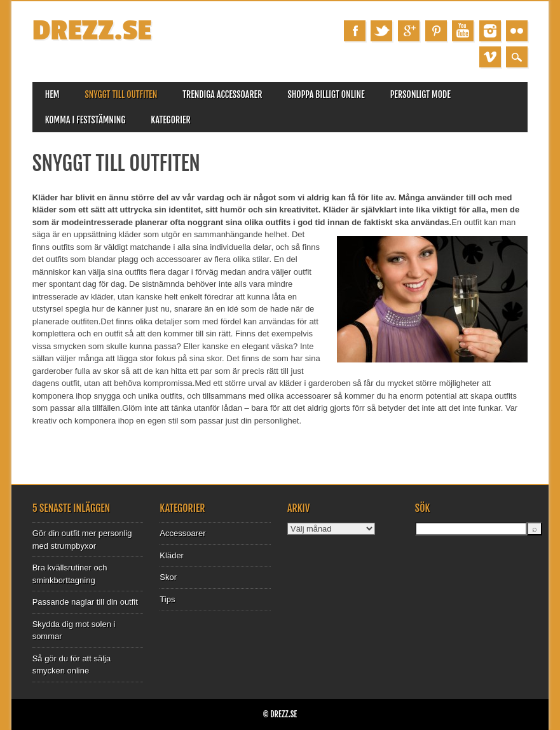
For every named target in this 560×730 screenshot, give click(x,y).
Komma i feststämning (85, 120)
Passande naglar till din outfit (85, 602)
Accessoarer (182, 533)
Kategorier (170, 120)
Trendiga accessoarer (222, 94)
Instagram (490, 31)
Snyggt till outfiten (121, 94)
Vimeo (490, 57)
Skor (168, 577)
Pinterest (436, 31)
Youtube (463, 31)
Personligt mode (420, 94)
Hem (52, 94)
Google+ (409, 31)
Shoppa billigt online (326, 94)
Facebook (355, 31)
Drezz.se (92, 31)
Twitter (381, 31)
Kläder (172, 555)
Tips (167, 599)
